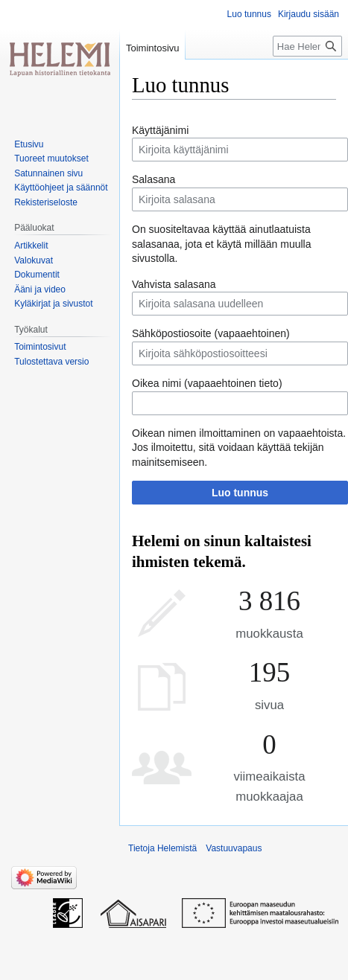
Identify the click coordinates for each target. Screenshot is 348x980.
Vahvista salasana (174, 284)
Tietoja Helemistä (162, 848)
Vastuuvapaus (234, 848)
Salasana (154, 179)
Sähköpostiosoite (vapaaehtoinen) (211, 333)
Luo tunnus (240, 493)
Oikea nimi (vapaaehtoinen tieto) (207, 383)
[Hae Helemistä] (307, 46)
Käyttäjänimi (160, 130)
